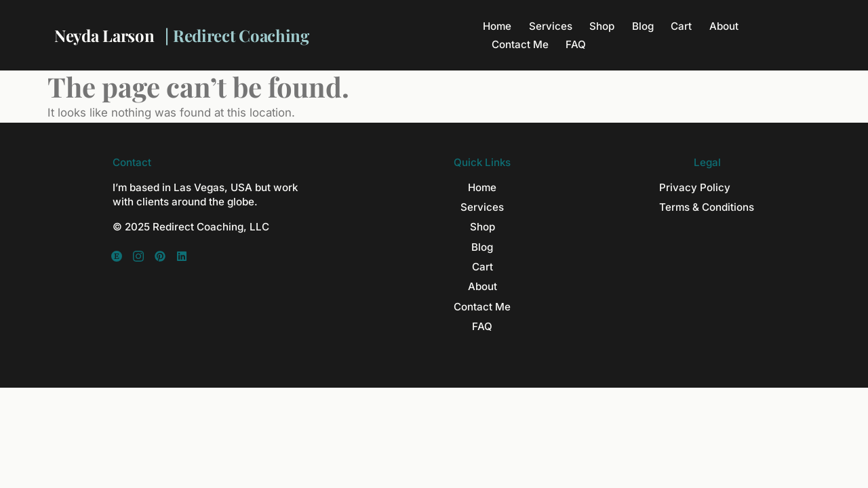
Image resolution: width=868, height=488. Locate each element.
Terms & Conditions (707, 207)
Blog (643, 26)
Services (551, 26)
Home (497, 26)
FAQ (576, 44)
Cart (681, 26)
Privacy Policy (695, 187)
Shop (602, 26)
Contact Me (520, 44)
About (724, 26)
